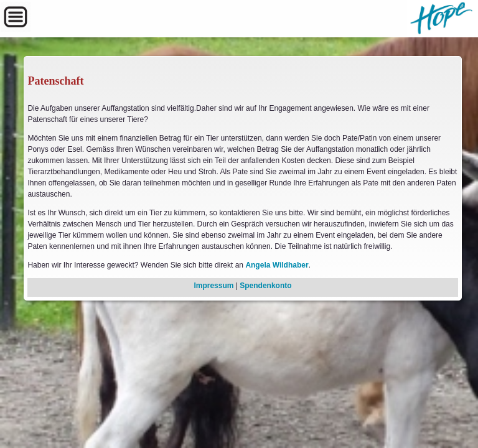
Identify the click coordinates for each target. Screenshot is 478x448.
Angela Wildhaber (277, 265)
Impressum (213, 286)
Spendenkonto (265, 286)
